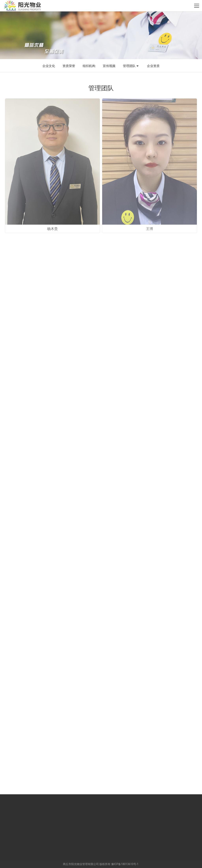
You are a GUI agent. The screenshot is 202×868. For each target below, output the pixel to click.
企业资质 (153, 66)
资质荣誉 (69, 66)
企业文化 (49, 66)
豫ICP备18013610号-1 (125, 864)
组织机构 (89, 66)
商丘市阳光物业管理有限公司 (81, 864)
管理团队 (131, 66)
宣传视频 (109, 66)
